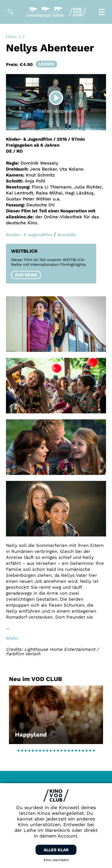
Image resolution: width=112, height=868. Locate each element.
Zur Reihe (26, 275)
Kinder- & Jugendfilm (29, 235)
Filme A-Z (15, 37)
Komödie (67, 235)
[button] (19, 751)
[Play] (56, 98)
